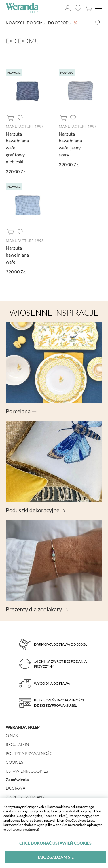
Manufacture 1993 (25, 127)
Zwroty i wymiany (25, 797)
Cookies (14, 762)
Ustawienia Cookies (27, 771)
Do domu (39, 23)
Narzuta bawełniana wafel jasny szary (70, 144)
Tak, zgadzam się (55, 857)
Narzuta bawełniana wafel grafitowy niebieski (17, 148)
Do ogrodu (64, 23)
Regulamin (17, 744)
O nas (12, 735)
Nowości (16, 23)
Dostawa (16, 788)
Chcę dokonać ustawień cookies (55, 843)
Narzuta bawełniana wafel (17, 255)
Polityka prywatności (30, 753)
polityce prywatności (22, 829)
